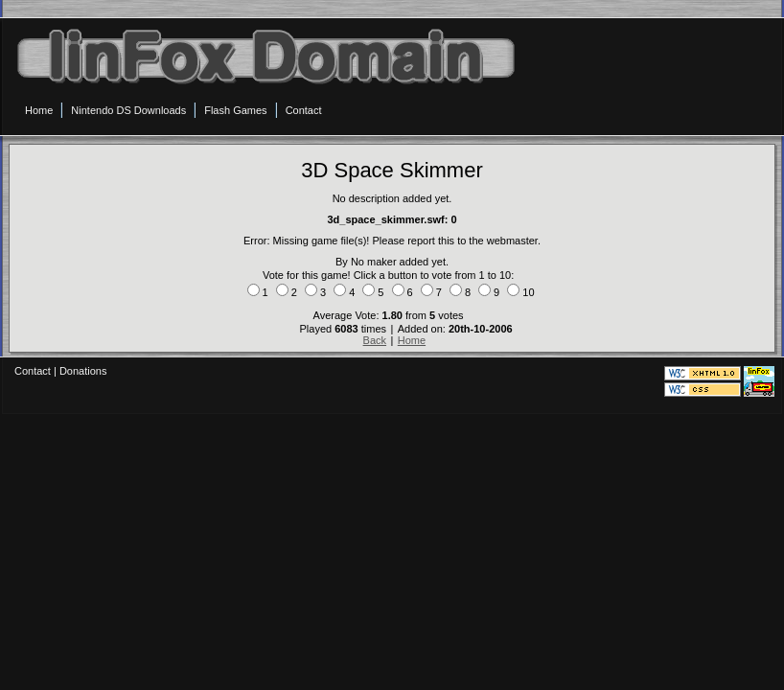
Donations (83, 371)
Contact (33, 371)
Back (375, 340)
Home (412, 340)
